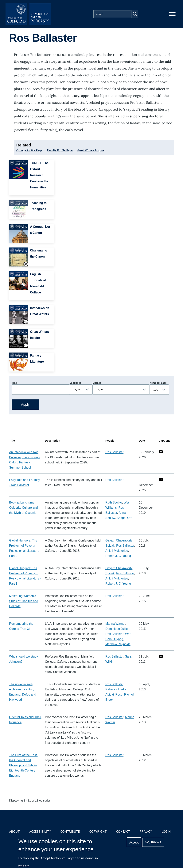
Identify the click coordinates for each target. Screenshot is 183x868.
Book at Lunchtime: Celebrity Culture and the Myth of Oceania (23, 508)
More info (23, 866)
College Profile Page (29, 150)
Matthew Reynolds (118, 644)
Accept (134, 842)
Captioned (76, 383)
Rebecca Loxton (116, 689)
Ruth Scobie (114, 502)
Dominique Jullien (117, 629)
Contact (123, 831)
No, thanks (153, 842)
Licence (97, 383)
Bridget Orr (124, 518)
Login (166, 831)
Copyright (98, 831)
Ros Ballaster (114, 452)
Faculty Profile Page (60, 150)
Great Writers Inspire (91, 150)
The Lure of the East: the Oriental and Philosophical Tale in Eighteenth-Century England (23, 765)
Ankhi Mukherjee (117, 551)
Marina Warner (115, 624)
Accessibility (40, 831)
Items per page (158, 383)
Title (14, 383)
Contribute (70, 831)
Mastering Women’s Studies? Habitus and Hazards (24, 601)
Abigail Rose (114, 694)
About (14, 831)
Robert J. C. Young (118, 556)
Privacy (146, 831)
